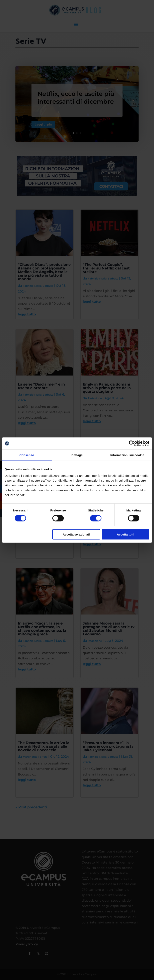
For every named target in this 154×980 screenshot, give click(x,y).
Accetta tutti (126, 534)
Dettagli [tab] (77, 455)
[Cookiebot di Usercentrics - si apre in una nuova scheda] (132, 443)
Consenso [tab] (27, 455)
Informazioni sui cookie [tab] (127, 455)
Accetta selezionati (76, 534)
